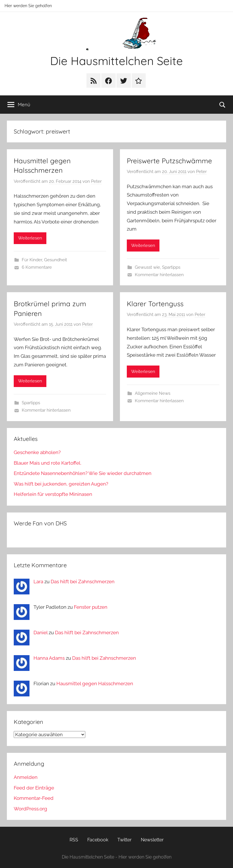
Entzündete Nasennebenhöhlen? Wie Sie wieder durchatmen (83, 473)
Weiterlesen (30, 238)
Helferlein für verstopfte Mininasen (53, 494)
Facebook (98, 840)
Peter (96, 181)
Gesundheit (56, 260)
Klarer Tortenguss (155, 304)
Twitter (125, 840)
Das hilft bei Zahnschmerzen (83, 582)
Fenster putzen (91, 607)
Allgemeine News (153, 393)
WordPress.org (30, 809)
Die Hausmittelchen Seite (116, 61)
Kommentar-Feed (34, 798)
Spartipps (171, 267)
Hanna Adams (49, 658)
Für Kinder (32, 260)
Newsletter (152, 840)
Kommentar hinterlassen (159, 275)
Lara (38, 582)
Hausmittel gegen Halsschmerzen (95, 684)
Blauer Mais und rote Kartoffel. (48, 463)
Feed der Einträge (34, 788)
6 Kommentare (37, 267)
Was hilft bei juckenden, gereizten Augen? (61, 484)
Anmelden (26, 777)
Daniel (41, 633)
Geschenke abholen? (37, 452)
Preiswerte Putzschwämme (169, 161)
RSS (74, 840)
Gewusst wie (147, 267)
